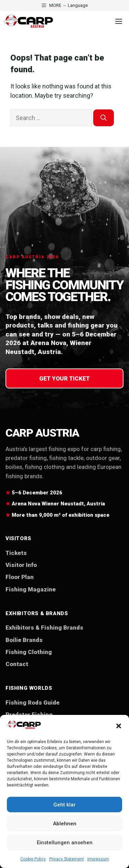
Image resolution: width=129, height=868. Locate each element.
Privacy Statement (67, 859)
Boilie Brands (24, 640)
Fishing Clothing (29, 652)
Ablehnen (65, 824)
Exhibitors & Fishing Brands (44, 628)
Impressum (98, 859)
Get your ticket (64, 378)
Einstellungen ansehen (65, 843)
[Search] (104, 118)
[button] (119, 726)
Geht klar (64, 805)
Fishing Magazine (31, 589)
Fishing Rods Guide (33, 703)
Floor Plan (20, 577)
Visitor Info (21, 565)
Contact (17, 664)
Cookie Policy (33, 859)
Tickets (16, 553)
